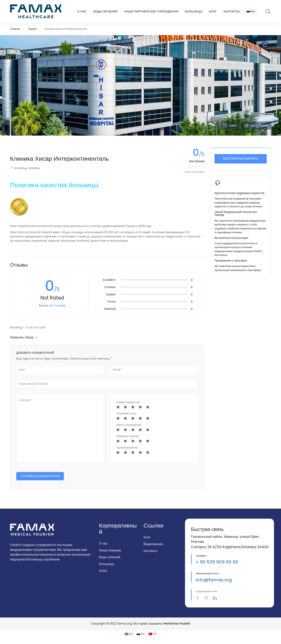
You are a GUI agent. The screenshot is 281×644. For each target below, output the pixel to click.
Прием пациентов (128, 402)
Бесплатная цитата (241, 159)
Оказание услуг (126, 413)
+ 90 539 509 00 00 (217, 562)
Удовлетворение (127, 448)
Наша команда (110, 550)
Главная (15, 29)
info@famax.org (214, 580)
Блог (213, 11)
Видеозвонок (153, 544)
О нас (103, 543)
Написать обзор (24, 337)
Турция (32, 29)
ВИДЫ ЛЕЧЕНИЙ (105, 11)
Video (230, 126)
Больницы (107, 564)
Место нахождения (129, 425)
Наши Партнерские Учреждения (151, 11)
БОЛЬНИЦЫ (194, 11)
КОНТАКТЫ (232, 11)
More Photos (256, 126)
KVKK (103, 571)
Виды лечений (110, 557)
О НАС (82, 11)
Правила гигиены (128, 436)
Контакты (151, 551)
